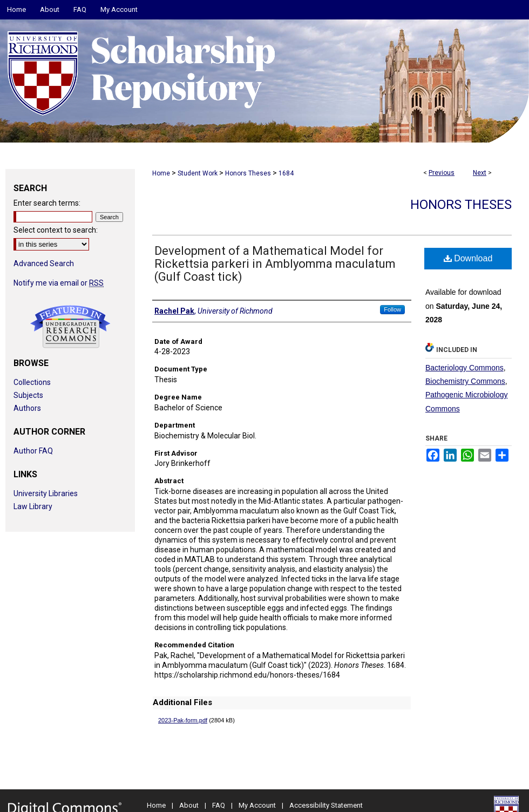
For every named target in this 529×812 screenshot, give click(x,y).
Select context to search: (56, 230)
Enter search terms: (47, 203)
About (189, 805)
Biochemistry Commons (465, 381)
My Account (257, 805)
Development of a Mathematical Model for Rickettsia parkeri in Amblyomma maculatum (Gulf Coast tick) (275, 264)
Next (480, 173)
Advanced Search (44, 263)
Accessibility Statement (326, 805)
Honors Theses (248, 173)
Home (161, 173)
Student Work (198, 173)
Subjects (28, 395)
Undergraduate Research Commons (70, 327)
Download (468, 258)
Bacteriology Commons (464, 368)
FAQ (219, 805)
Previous (442, 173)
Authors (27, 408)
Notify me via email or (59, 283)
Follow (392, 309)
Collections (32, 382)
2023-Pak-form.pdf (183, 720)
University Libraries (46, 493)
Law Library (33, 506)
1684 (286, 173)
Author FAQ (33, 451)
